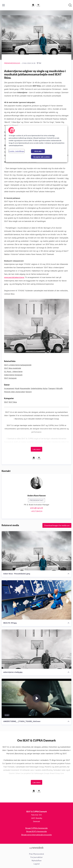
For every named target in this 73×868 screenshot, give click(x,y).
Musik (17, 388)
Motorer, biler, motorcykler (15, 392)
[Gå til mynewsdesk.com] (36, 848)
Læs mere (36, 449)
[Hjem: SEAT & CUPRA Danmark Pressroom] (36, 5)
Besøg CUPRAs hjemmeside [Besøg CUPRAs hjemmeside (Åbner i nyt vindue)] (36, 828)
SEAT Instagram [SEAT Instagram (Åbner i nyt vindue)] (10, 378)
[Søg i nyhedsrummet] (70, 5)
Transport (52, 388)
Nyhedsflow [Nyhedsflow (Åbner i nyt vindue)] (37, 860)
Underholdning (36, 388)
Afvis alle (38, 151)
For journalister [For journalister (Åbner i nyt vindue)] (37, 857)
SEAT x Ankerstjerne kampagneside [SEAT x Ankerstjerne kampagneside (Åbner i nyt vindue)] (18, 365)
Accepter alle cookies (42, 157)
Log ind (36, 864)
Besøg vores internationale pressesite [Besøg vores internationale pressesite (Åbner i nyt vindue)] (37, 835)
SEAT (6, 402)
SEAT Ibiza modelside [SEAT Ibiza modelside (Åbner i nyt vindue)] (13, 368)
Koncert (29, 392)
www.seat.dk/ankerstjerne (14, 277)
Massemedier (25, 388)
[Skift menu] (4, 5)
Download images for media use (57, 525)
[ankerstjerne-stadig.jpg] (36, 649)
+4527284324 (37, 511)
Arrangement (9, 388)
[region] (37, 144)
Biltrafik (59, 388)
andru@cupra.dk (36, 508)
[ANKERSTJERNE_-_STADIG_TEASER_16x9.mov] (36, 698)
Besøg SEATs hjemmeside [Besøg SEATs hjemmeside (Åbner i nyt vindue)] (37, 831)
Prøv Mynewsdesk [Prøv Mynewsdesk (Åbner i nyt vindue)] (36, 854)
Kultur (45, 388)
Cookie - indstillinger (17, 151)
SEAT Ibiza (13, 402)
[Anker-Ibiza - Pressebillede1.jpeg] (36, 551)
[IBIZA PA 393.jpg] (36, 600)
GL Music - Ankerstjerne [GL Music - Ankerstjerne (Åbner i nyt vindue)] (13, 371)
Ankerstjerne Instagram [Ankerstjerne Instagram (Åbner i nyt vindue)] (13, 375)
